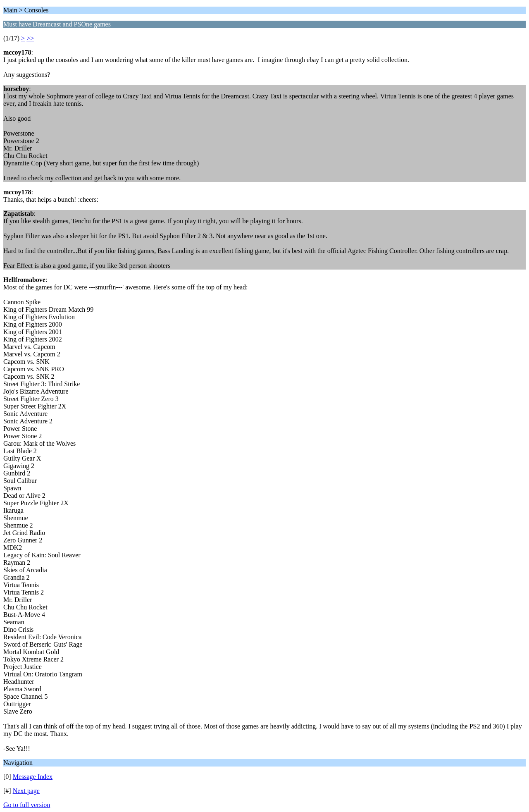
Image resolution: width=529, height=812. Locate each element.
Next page (26, 791)
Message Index (33, 777)
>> (30, 38)
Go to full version (27, 805)
